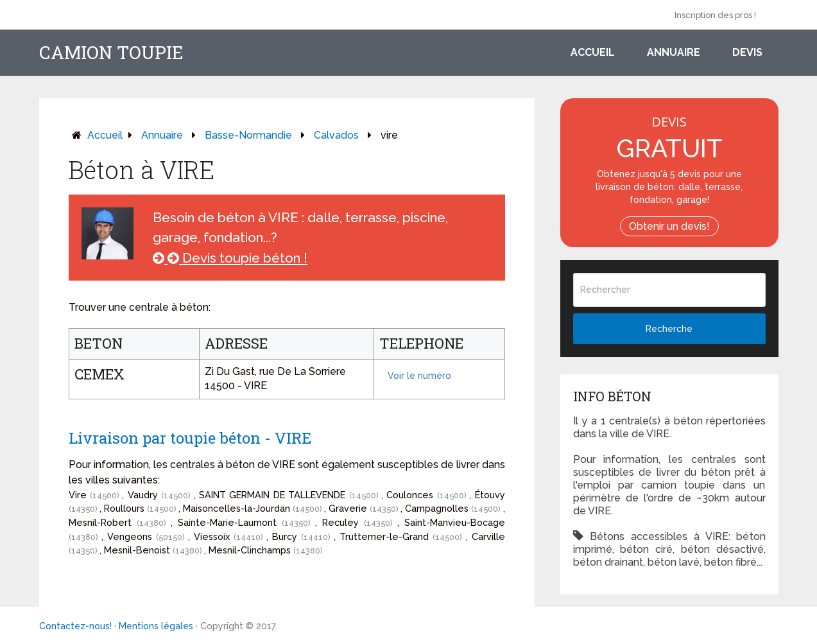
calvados (336, 135)
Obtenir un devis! (669, 226)
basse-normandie (248, 135)
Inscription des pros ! (715, 15)
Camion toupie (111, 53)
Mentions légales (156, 626)
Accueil (593, 52)
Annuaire (674, 52)
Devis (747, 52)
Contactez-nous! (75, 626)
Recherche (669, 329)
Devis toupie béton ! (230, 258)
